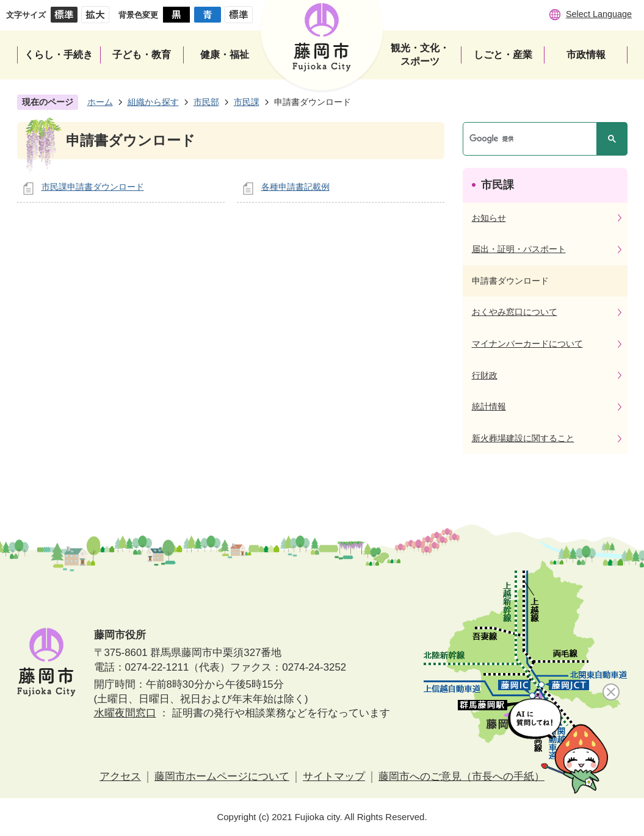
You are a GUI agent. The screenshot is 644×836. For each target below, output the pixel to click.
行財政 (485, 375)
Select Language (599, 14)
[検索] (533, 139)
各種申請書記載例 (295, 187)
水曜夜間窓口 (125, 713)
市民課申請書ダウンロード (93, 187)
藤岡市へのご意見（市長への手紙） (461, 777)
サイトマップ (334, 777)
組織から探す (153, 102)
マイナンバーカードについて (527, 344)
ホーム (100, 102)
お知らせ (489, 218)
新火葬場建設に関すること (523, 438)
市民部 (206, 102)
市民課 (247, 102)
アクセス (120, 777)
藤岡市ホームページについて (222, 777)
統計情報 (489, 406)
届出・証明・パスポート (519, 249)
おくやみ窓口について (515, 312)
